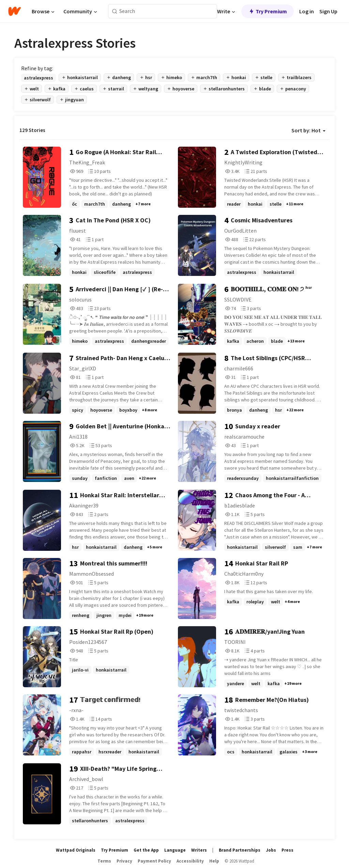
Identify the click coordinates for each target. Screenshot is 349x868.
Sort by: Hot (308, 130)
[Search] (115, 11)
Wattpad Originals (76, 850)
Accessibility (190, 861)
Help (214, 861)
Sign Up (328, 11)
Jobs (271, 850)
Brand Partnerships (240, 850)
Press (287, 850)
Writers (199, 850)
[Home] (14, 11)
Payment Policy (154, 861)
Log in (307, 11)
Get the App (146, 850)
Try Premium (268, 11)
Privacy (124, 861)
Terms (104, 861)
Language (175, 850)
